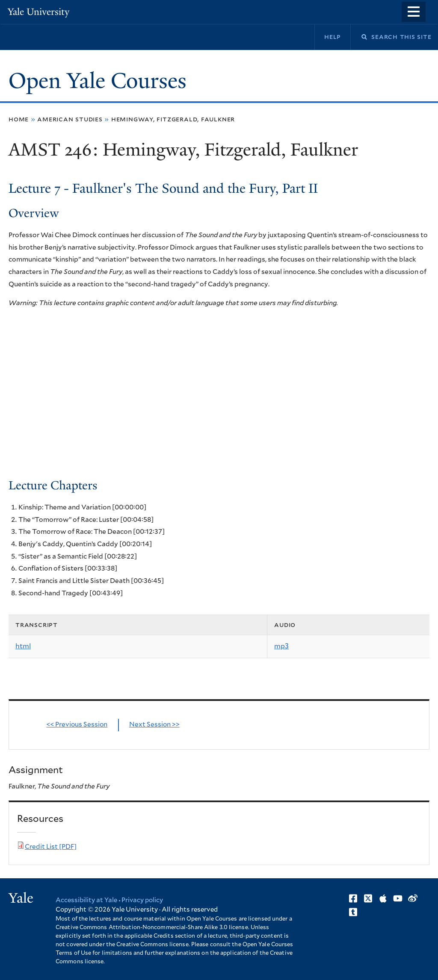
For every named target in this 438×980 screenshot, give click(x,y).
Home (19, 119)
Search (359, 37)
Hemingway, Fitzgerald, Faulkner (173, 119)
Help (333, 37)
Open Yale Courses (98, 81)
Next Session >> (154, 725)
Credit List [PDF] (51, 847)
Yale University (38, 12)
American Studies (70, 119)
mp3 (281, 646)
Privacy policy (142, 900)
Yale (21, 898)
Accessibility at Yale (86, 900)
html (23, 646)
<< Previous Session (77, 725)
